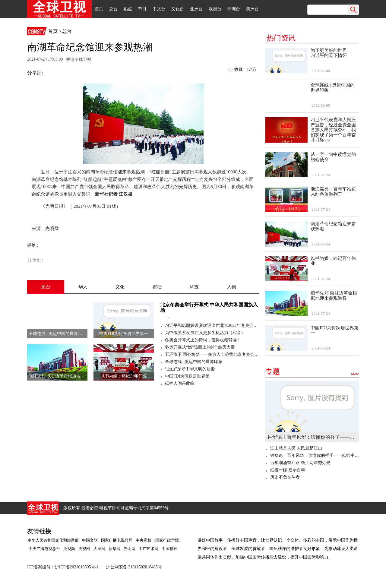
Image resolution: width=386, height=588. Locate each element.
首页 (99, 9)
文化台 (178, 9)
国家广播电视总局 (117, 540)
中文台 (159, 9)
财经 (157, 287)
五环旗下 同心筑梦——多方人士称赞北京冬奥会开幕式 (212, 354)
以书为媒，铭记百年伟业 (333, 261)
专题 (312, 372)
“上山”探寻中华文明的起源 (190, 369)
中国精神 (169, 549)
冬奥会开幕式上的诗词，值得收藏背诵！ (203, 340)
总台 (113, 9)
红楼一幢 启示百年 (288, 470)
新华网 (114, 549)
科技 (194, 287)
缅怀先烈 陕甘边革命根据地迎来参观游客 (334, 296)
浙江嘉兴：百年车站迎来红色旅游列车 (333, 192)
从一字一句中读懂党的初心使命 (333, 157)
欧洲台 (215, 9)
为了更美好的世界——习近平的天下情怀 (333, 53)
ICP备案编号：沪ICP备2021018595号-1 (63, 567)
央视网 (84, 549)
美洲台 (252, 9)
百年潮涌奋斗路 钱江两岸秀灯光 (300, 463)
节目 (142, 9)
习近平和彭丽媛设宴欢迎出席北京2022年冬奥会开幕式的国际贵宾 (212, 326)
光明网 (130, 549)
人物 (232, 287)
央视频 (69, 549)
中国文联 (90, 540)
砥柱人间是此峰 (180, 383)
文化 (120, 287)
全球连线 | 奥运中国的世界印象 (194, 362)
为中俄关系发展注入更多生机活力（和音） (205, 333)
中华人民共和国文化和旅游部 (53, 540)
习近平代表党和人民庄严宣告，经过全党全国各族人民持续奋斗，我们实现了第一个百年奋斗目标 (333, 130)
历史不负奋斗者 (285, 477)
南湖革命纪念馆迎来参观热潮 (333, 226)
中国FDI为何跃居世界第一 (190, 376)
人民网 (99, 549)
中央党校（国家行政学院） (159, 540)
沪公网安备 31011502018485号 (134, 567)
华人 (83, 287)
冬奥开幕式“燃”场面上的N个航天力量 (200, 347)
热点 (128, 9)
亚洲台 (196, 9)
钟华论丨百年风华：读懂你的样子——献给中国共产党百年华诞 (312, 437)
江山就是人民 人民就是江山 (296, 448)
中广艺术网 (149, 549)
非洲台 (234, 9)
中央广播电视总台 (44, 549)
